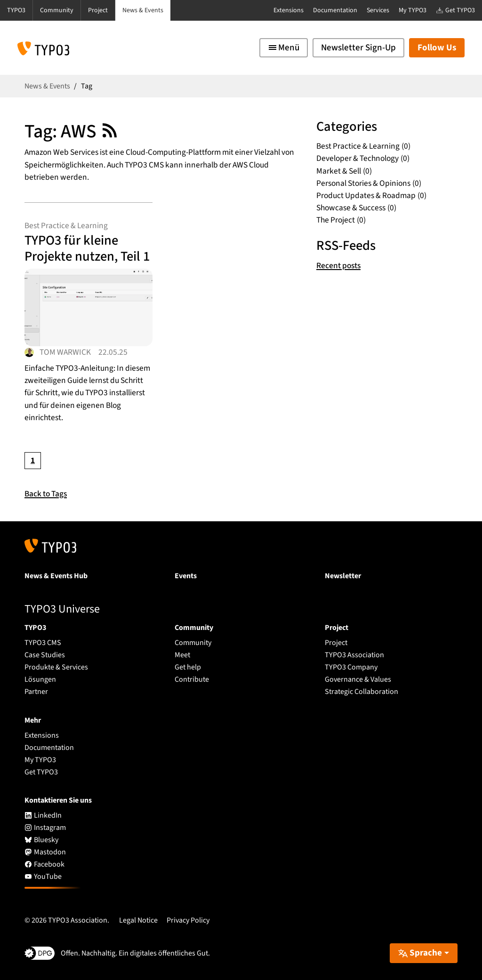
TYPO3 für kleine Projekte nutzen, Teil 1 (87, 248)
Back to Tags (46, 494)
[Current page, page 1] (33, 460)
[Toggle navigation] (284, 48)
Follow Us (437, 48)
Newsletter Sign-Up (358, 48)
